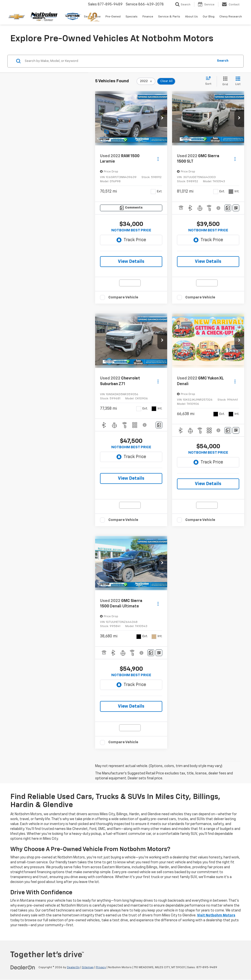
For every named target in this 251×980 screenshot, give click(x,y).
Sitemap (88, 967)
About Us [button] (191, 17)
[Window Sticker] (236, 208)
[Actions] (158, 159)
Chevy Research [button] (231, 17)
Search (223, 61)
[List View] (238, 81)
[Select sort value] (210, 81)
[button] (162, 118)
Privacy (101, 967)
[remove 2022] (146, 81)
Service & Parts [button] (169, 17)
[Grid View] (224, 81)
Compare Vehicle (123, 297)
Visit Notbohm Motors (216, 915)
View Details (131, 262)
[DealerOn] (23, 967)
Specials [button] (132, 17)
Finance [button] (148, 17)
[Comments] (131, 208)
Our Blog (209, 17)
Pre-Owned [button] (113, 17)
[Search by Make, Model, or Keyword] (119, 61)
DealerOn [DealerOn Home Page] (73, 967)
